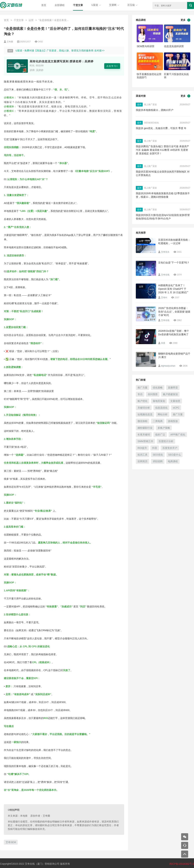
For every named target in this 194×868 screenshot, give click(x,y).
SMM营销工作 (145, 441)
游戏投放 (173, 421)
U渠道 (96, 5)
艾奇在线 (165, 275)
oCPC (176, 408)
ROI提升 (142, 448)
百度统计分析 (166, 441)
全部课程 (60, 5)
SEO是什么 (175, 455)
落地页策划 (159, 401)
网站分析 (163, 414)
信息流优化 (161, 408)
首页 (44, 5)
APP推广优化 (178, 435)
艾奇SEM (11, 842)
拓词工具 (143, 455)
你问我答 (153, 394)
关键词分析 (144, 408)
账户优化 (143, 401)
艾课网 (114, 5)
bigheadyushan (168, 366)
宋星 (163, 343)
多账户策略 (164, 428)
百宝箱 (132, 5)
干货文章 (78, 5)
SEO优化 (158, 455)
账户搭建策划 (170, 394)
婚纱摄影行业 (145, 428)
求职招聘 (158, 461)
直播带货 (173, 388)
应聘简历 (143, 461)
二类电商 (158, 421)
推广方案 (143, 388)
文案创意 (175, 401)
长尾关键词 (144, 435)
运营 (31, 20)
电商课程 (173, 461)
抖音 (155, 448)
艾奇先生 (165, 252)
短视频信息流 (145, 414)
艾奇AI (164, 298)
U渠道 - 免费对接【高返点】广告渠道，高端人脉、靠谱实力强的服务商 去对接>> (60, 50)
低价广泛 (160, 435)
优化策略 (158, 388)
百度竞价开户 (170, 448)
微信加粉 (143, 421)
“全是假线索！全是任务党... (54, 20)
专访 (140, 394)
